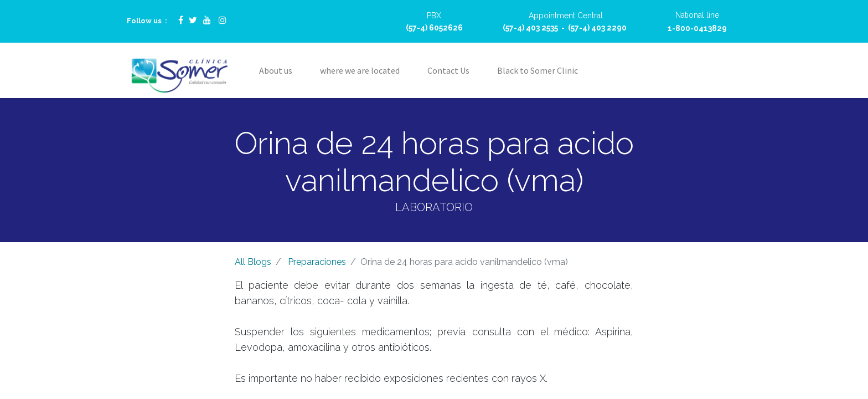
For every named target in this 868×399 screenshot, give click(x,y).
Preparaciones (317, 262)
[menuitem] (276, 70)
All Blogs (253, 262)
